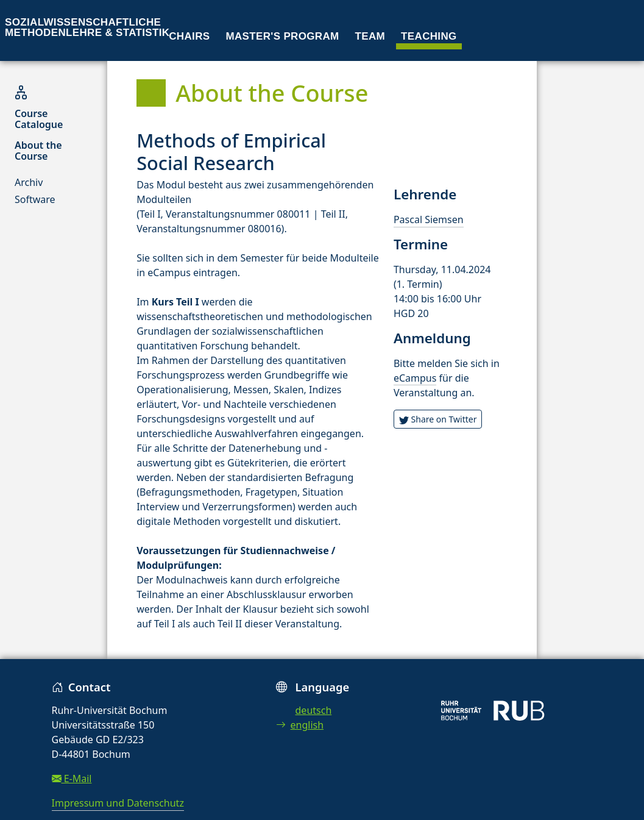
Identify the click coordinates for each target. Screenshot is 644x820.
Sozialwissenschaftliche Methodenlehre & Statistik (87, 27)
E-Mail (72, 779)
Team (370, 36)
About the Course (38, 151)
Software (35, 199)
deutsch (314, 710)
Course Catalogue (39, 119)
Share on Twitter (438, 419)
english (300, 725)
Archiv (29, 182)
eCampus (415, 378)
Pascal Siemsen (429, 219)
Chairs (189, 36)
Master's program (282, 36)
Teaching (429, 36)
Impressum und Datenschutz (118, 803)
